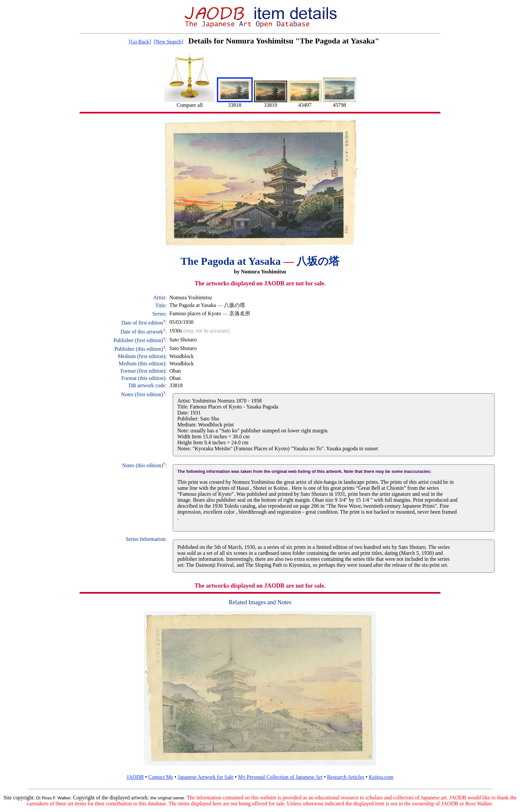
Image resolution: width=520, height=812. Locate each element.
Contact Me (161, 777)
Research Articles (346, 777)
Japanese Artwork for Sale (206, 777)
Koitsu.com (381, 777)
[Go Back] (140, 42)
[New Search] (168, 42)
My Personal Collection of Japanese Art (280, 777)
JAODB (135, 777)
